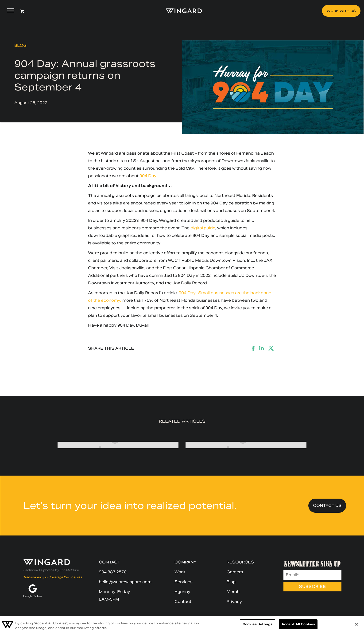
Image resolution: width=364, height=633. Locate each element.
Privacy (234, 602)
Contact (183, 602)
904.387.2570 (113, 572)
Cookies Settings (258, 624)
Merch (233, 592)
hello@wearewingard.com (125, 582)
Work (180, 572)
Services (184, 582)
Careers (235, 572)
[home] (182, 11)
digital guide (203, 228)
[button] (11, 11)
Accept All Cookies (298, 624)
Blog (20, 45)
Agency (182, 592)
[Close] (356, 624)
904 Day (148, 176)
